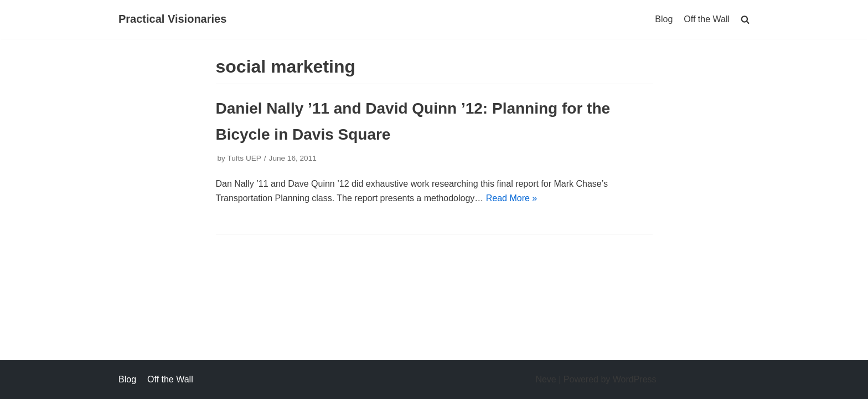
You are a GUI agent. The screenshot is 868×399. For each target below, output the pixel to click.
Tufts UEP (244, 158)
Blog (664, 19)
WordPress (635, 379)
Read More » (512, 198)
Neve (546, 379)
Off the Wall (707, 19)
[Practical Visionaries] (172, 19)
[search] (745, 19)
